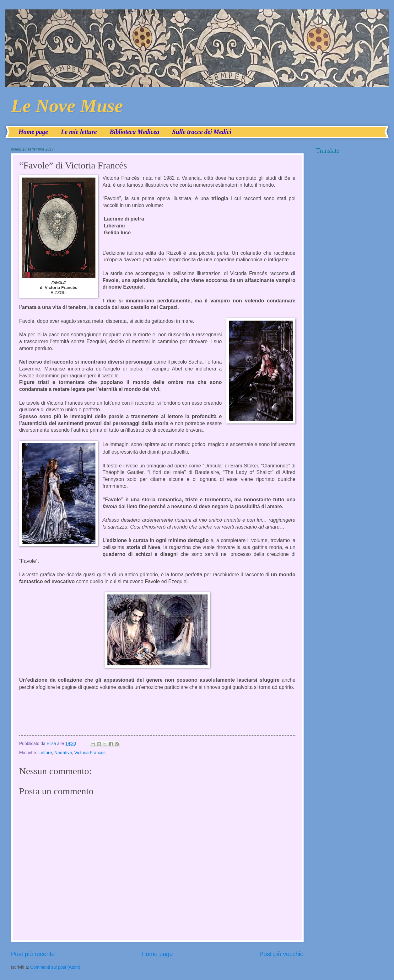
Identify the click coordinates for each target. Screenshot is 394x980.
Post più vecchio (281, 954)
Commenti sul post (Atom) (55, 967)
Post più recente (33, 954)
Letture (45, 753)
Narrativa (63, 753)
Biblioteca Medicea (134, 132)
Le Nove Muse (67, 106)
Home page (33, 132)
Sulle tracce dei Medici (202, 132)
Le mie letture (79, 132)
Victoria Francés (90, 753)
